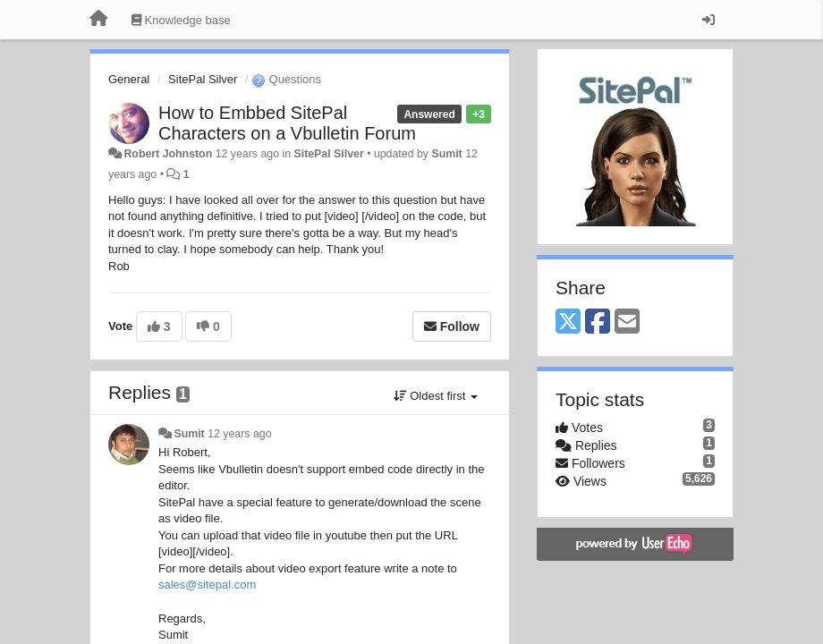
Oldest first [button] (436, 396)
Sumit (446, 154)
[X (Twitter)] (568, 322)
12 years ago (239, 434)
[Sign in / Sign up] (708, 20)
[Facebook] (598, 322)
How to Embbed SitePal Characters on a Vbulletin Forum (287, 123)
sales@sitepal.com (207, 585)
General (129, 79)
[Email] (627, 322)
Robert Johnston (168, 154)
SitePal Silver (203, 79)
